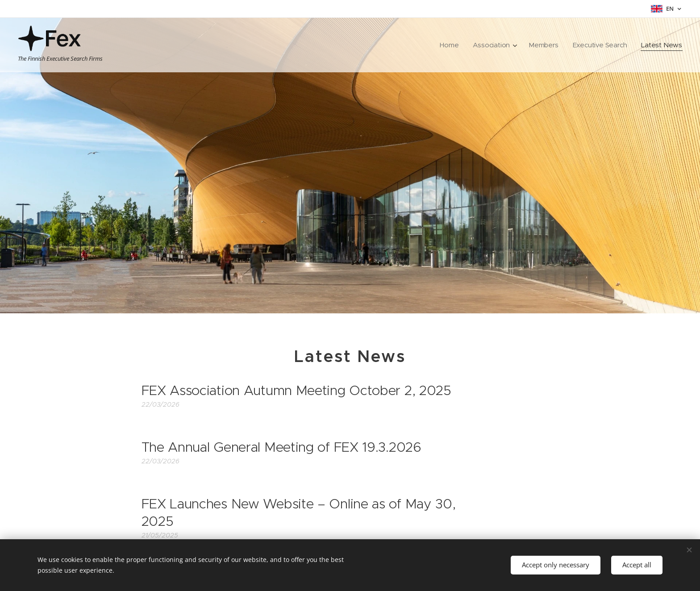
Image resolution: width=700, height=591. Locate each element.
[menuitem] (447, 45)
